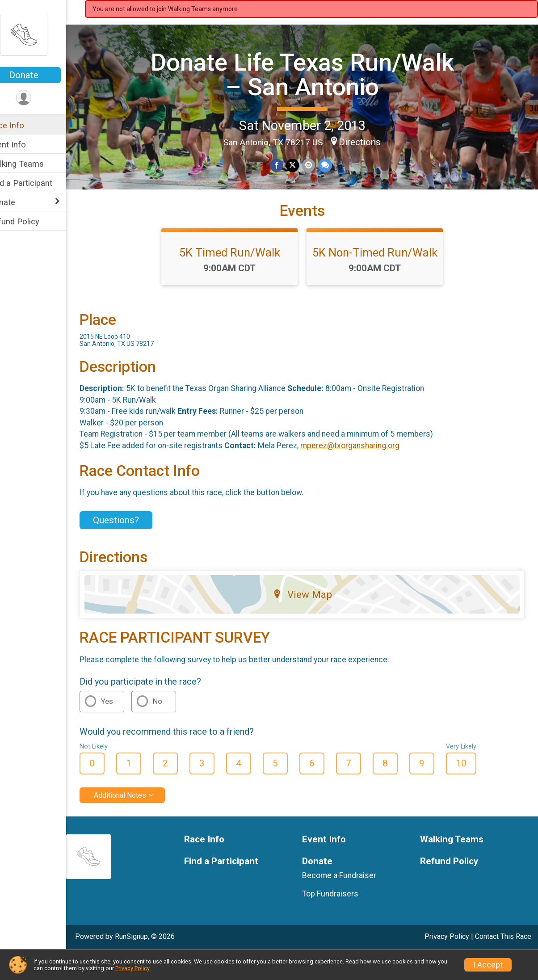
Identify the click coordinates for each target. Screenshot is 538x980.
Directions (369, 141)
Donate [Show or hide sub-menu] (21, 202)
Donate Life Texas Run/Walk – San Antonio (311, 74)
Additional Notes (139, 822)
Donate (42, 75)
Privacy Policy (132, 968)
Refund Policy (33, 221)
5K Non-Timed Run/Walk (384, 280)
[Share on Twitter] (302, 165)
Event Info (26, 145)
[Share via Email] (317, 165)
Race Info (25, 125)
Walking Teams (35, 164)
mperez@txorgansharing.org (369, 473)
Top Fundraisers (340, 921)
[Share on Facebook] (286, 165)
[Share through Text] (334, 165)
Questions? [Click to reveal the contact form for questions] (135, 547)
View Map (312, 622)
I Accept (488, 965)
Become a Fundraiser (349, 903)
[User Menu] (43, 98)
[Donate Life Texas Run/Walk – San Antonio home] (42, 34)
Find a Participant (39, 183)
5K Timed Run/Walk (239, 280)
